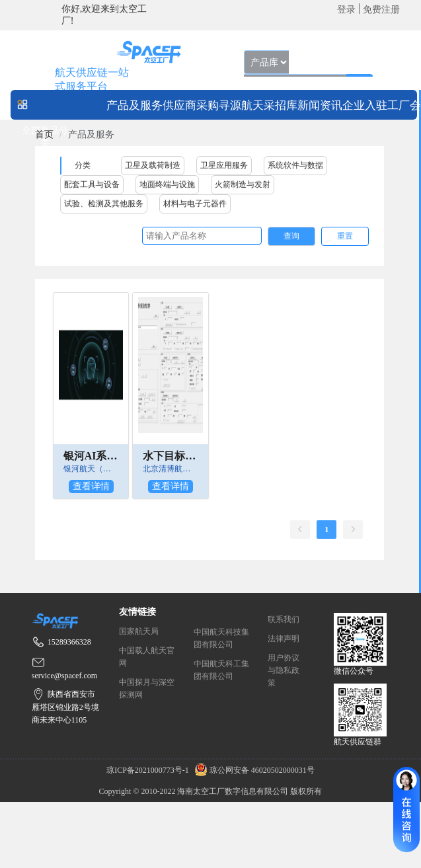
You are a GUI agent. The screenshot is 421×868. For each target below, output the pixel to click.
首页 (44, 135)
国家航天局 (139, 631)
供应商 (179, 105)
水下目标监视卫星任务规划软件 (171, 456)
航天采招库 (269, 105)
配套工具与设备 (92, 184)
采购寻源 (219, 105)
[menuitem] (134, 105)
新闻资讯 (320, 105)
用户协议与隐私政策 (284, 670)
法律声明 (284, 639)
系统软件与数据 (295, 165)
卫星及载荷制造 (153, 165)
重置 (345, 236)
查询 (291, 236)
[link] (44, 135)
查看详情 (91, 486)
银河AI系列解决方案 (91, 456)
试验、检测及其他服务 (104, 204)
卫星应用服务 (224, 165)
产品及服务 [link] (91, 135)
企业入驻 (365, 105)
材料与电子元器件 (195, 204)
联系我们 (284, 619)
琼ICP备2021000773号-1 (149, 770)
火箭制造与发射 (243, 184)
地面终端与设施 (167, 184)
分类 (83, 165)
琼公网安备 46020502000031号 (253, 770)
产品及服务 (134, 105)
